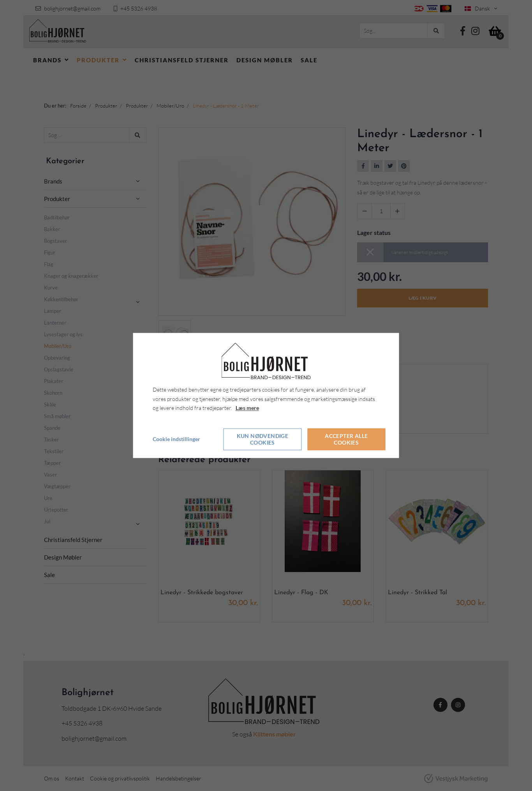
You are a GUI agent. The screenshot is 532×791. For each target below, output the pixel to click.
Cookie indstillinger (176, 439)
